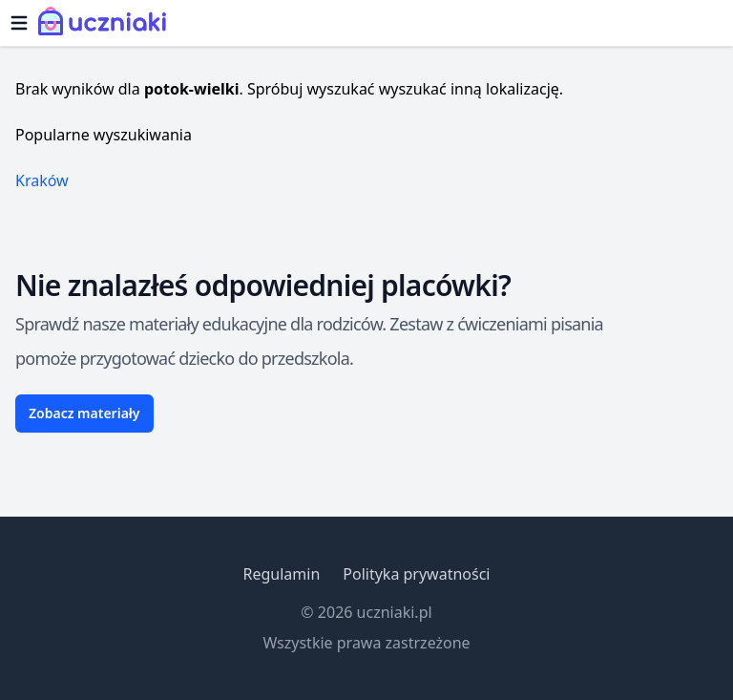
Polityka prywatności (416, 574)
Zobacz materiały (84, 413)
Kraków (42, 180)
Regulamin (281, 574)
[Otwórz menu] (19, 23)
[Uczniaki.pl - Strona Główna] (106, 23)
